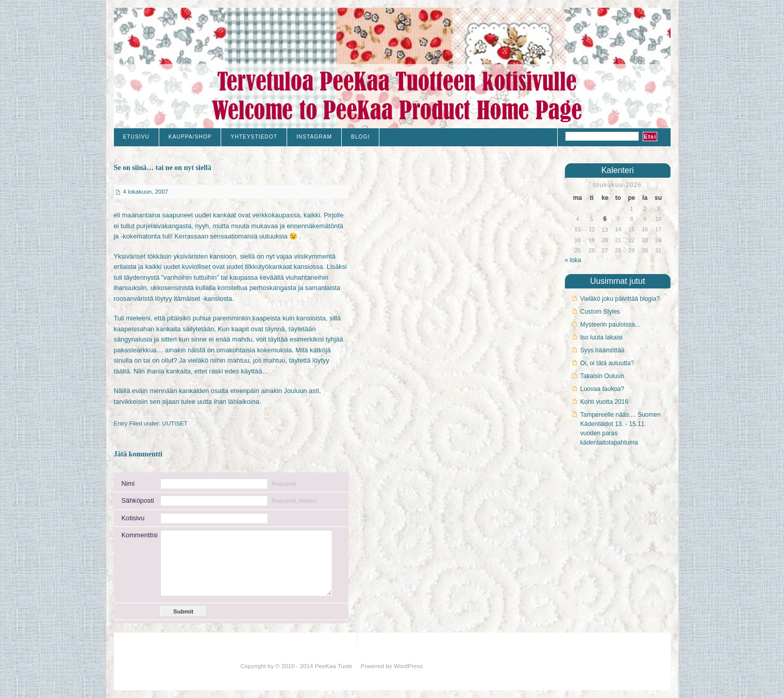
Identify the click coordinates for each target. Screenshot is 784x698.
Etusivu (136, 137)
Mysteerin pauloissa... (610, 325)
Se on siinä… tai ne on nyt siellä (163, 168)
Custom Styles (600, 312)
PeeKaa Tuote (334, 666)
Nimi (128, 483)
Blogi (360, 137)
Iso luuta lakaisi (602, 337)
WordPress (408, 666)
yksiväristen (190, 256)
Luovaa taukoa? (602, 389)
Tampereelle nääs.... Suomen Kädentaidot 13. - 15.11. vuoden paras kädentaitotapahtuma (621, 429)
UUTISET (175, 423)
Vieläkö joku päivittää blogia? (620, 299)
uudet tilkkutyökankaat (260, 267)
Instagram (314, 137)
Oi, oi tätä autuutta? (607, 363)
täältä (122, 371)
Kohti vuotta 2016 (604, 402)
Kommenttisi (137, 535)
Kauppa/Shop (190, 137)
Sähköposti (137, 500)
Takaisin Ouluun (602, 376)
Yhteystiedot (254, 137)
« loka (573, 260)
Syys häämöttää (603, 350)
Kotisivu (133, 518)
